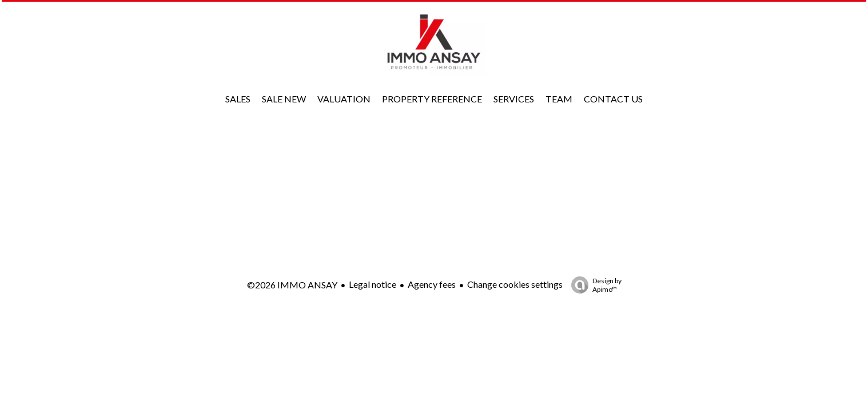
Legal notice (373, 284)
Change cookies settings (515, 284)
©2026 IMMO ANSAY (292, 285)
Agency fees (432, 284)
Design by (594, 285)
